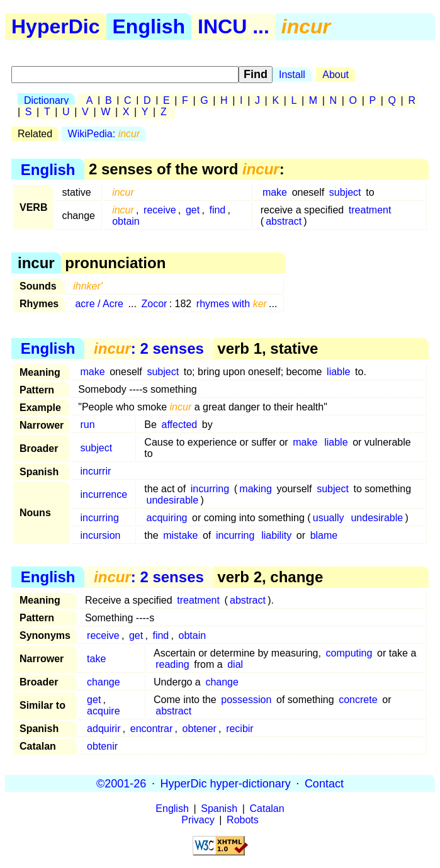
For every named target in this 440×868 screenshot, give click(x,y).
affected (180, 425)
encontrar (152, 729)
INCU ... (234, 26)
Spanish (219, 809)
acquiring (167, 518)
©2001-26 (121, 783)
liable (338, 372)
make (275, 192)
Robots (243, 820)
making (256, 489)
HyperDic (56, 26)
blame (324, 535)
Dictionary (46, 100)
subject (345, 192)
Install (292, 75)
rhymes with (232, 304)
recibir (240, 729)
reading (172, 664)
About (336, 75)
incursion (100, 535)
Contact (324, 783)
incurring (210, 489)
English (149, 26)
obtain (126, 221)
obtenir (102, 746)
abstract (284, 221)
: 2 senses (149, 348)
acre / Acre (99, 304)
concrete (358, 700)
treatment (370, 210)
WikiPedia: (104, 134)
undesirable (173, 500)
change (104, 682)
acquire (103, 711)
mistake (180, 535)
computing (349, 653)
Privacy (198, 820)
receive (160, 210)
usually (329, 518)
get (193, 210)
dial (235, 664)
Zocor (155, 304)
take (96, 659)
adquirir (104, 729)
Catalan (267, 809)
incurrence (104, 494)
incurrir (95, 471)
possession (246, 700)
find (217, 210)
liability (276, 535)
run (87, 425)
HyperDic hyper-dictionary (226, 783)
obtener (200, 729)
